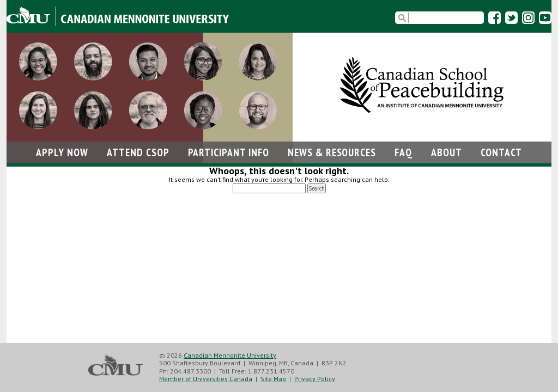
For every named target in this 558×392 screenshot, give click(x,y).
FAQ (404, 152)
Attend (138, 152)
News (332, 152)
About (447, 152)
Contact (501, 152)
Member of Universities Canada (206, 379)
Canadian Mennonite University (230, 355)
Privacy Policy (315, 379)
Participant (229, 152)
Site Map (273, 379)
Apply (62, 152)
